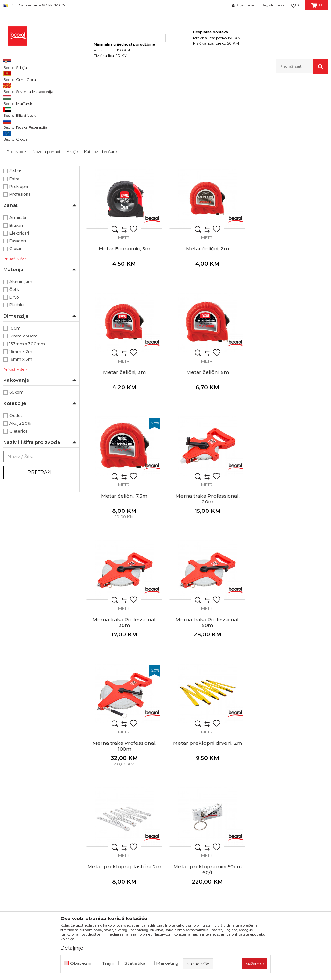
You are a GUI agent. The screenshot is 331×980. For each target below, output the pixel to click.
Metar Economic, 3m (207, 208)
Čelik (14, 373)
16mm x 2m (21, 435)
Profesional (21, 278)
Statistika (135, 963)
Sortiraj (248, 98)
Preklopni (19, 270)
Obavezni (81, 963)
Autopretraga (219, 98)
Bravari (16, 309)
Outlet (16, 499)
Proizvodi (67, 88)
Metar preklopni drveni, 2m (290, 578)
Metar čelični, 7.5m (124, 455)
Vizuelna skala (23, 231)
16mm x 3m (21, 443)
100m (15, 412)
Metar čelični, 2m (124, 332)
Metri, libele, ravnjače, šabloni (142, 88)
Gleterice (19, 515)
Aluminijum (21, 365)
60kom (16, 476)
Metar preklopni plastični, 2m (124, 701)
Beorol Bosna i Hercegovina (29, 88)
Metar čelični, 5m (290, 332)
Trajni (108, 963)
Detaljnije (72, 948)
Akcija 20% (20, 507)
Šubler (290, 701)
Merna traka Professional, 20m (207, 458)
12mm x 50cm (23, 419)
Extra (14, 262)
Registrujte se (273, 5)
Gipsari (16, 332)
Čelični (16, 254)
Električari (19, 317)
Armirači (18, 301)
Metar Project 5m (124, 208)
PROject (18, 185)
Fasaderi (18, 324)
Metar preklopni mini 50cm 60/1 (207, 704)
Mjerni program (96, 88)
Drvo (14, 381)
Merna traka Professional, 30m (290, 458)
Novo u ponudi (46, 68)
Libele (13, 121)
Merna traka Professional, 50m (124, 581)
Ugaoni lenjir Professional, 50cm (207, 828)
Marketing (167, 963)
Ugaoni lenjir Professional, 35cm (124, 828)
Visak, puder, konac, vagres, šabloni (38, 141)
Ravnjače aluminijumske (32, 129)
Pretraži (40, 556)
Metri (12, 114)
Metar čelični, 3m (207, 332)
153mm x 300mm (27, 427)
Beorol (16, 177)
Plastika (17, 388)
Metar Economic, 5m (290, 208)
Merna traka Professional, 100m (207, 581)
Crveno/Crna (22, 208)
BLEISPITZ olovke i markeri (34, 152)
